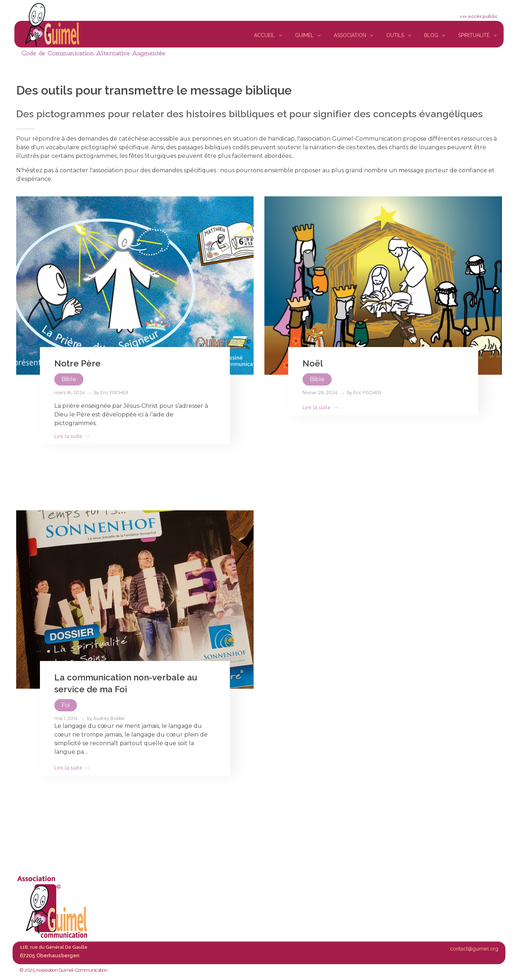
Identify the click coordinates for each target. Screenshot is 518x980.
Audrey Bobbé (109, 718)
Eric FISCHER (114, 393)
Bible (69, 379)
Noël (313, 363)
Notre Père (78, 363)
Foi (66, 705)
